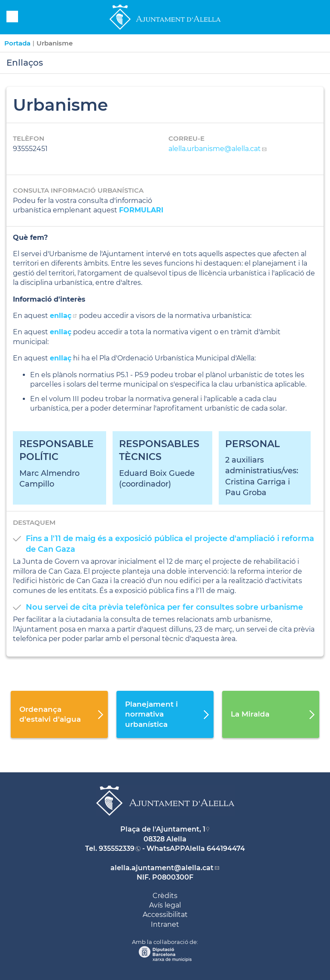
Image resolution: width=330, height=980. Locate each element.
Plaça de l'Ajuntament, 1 (163, 829)
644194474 (226, 848)
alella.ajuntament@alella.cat (162, 868)
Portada (17, 43)
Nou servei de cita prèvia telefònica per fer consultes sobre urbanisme (164, 607)
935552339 (117, 848)
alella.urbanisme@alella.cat (215, 149)
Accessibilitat (165, 915)
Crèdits (165, 896)
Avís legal (165, 905)
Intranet (165, 924)
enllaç (61, 332)
